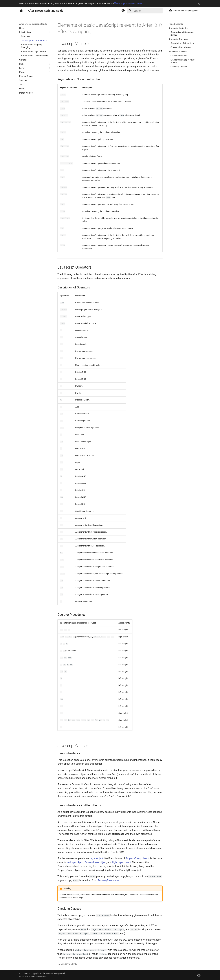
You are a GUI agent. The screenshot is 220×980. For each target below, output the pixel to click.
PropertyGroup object (137, 858)
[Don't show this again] (199, 4)
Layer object (96, 858)
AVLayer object (75, 862)
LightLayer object (121, 862)
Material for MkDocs (38, 977)
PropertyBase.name (108, 880)
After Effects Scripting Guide (33, 24)
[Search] (145, 11)
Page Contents (176, 24)
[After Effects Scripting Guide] (21, 11)
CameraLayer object (95, 862)
